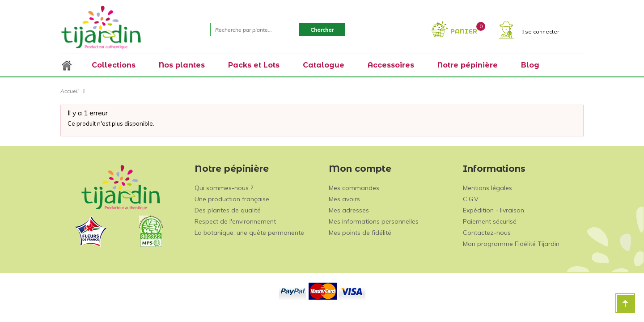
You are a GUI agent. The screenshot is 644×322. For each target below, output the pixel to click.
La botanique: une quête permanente (249, 233)
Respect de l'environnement (235, 221)
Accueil (70, 91)
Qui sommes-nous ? (224, 188)
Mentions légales (487, 188)
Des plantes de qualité (228, 210)
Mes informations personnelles (374, 221)
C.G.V (471, 199)
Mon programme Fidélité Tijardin (511, 244)
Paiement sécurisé (490, 221)
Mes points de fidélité (360, 233)
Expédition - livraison (494, 210)
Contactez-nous (487, 233)
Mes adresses (349, 210)
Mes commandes (354, 188)
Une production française (232, 199)
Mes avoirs (344, 199)
